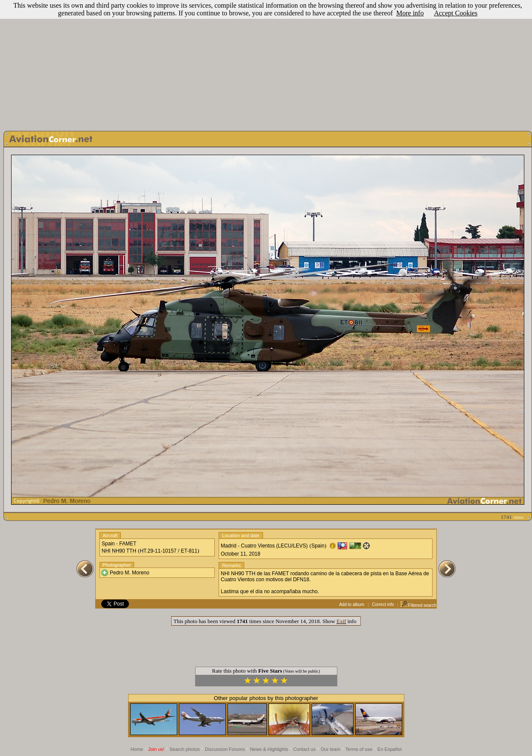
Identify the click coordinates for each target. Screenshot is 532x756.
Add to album (352, 605)
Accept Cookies (456, 13)
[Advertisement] (266, 63)
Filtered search (418, 605)
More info (410, 13)
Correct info (383, 605)
